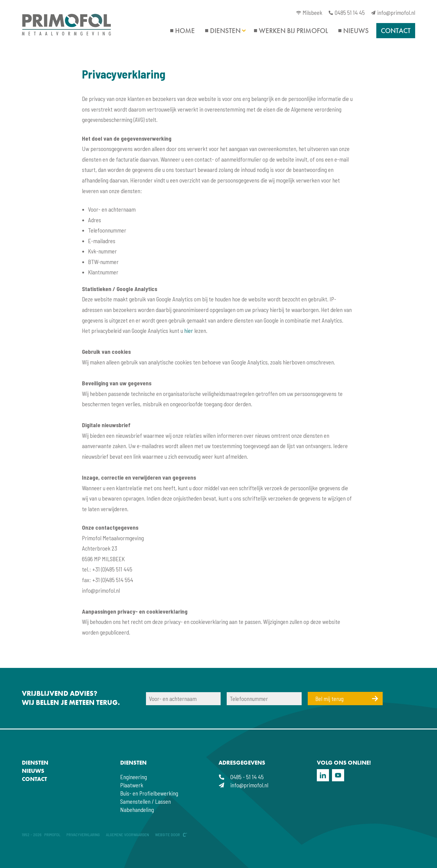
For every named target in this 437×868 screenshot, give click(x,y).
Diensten (225, 31)
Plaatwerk (132, 785)
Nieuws (356, 31)
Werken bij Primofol (293, 31)
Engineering (134, 777)
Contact (396, 31)
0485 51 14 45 (347, 13)
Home (185, 31)
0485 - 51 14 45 (241, 777)
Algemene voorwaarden (127, 835)
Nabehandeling (137, 810)
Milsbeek (309, 13)
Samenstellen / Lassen (146, 801)
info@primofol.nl (393, 13)
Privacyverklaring (83, 835)
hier (189, 331)
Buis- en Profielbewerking (149, 793)
